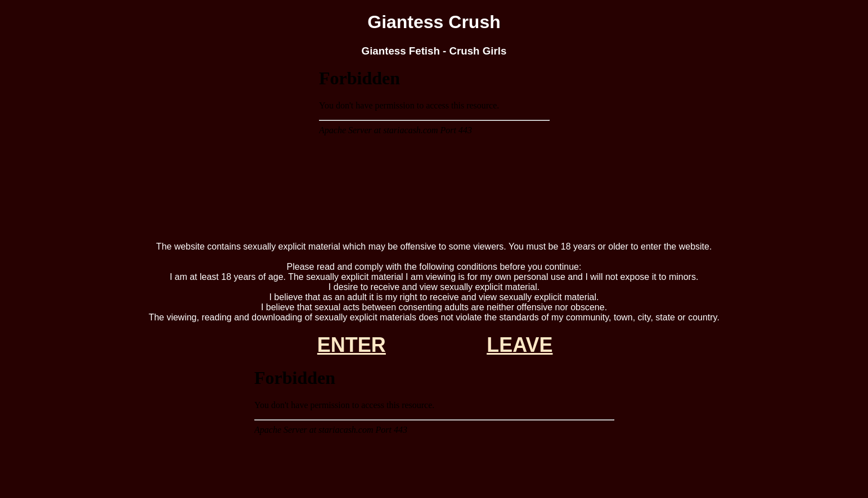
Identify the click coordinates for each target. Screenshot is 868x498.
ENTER (352, 345)
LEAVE (520, 345)
